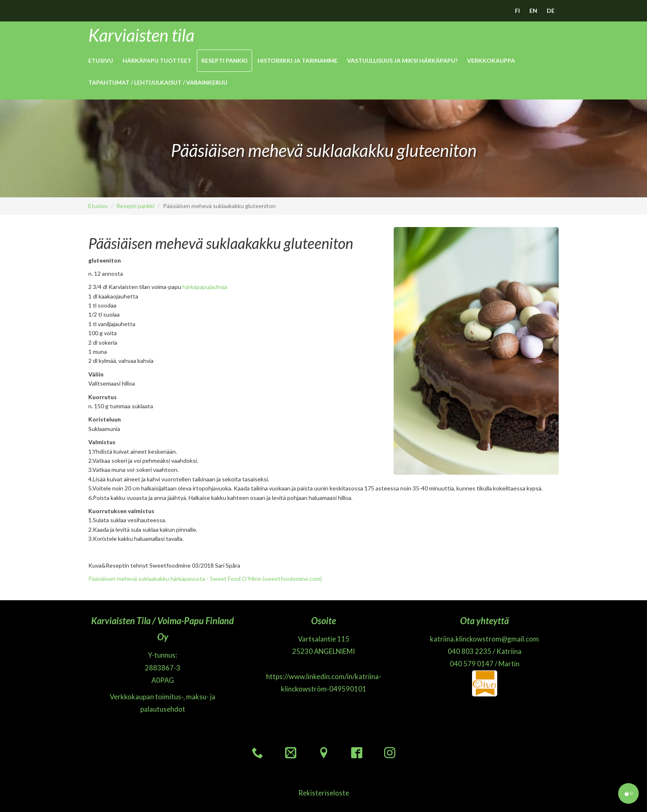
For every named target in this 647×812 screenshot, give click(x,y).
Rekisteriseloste (324, 793)
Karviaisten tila (141, 35)
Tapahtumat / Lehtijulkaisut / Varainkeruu (158, 82)
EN (533, 11)
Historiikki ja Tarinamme (298, 60)
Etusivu (101, 60)
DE (551, 11)
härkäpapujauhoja (205, 287)
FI (517, 11)
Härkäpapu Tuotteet (157, 60)
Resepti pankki (224, 60)
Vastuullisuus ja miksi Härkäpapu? (402, 60)
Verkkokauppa (491, 60)
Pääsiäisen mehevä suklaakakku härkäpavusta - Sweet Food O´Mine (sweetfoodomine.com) (205, 579)
